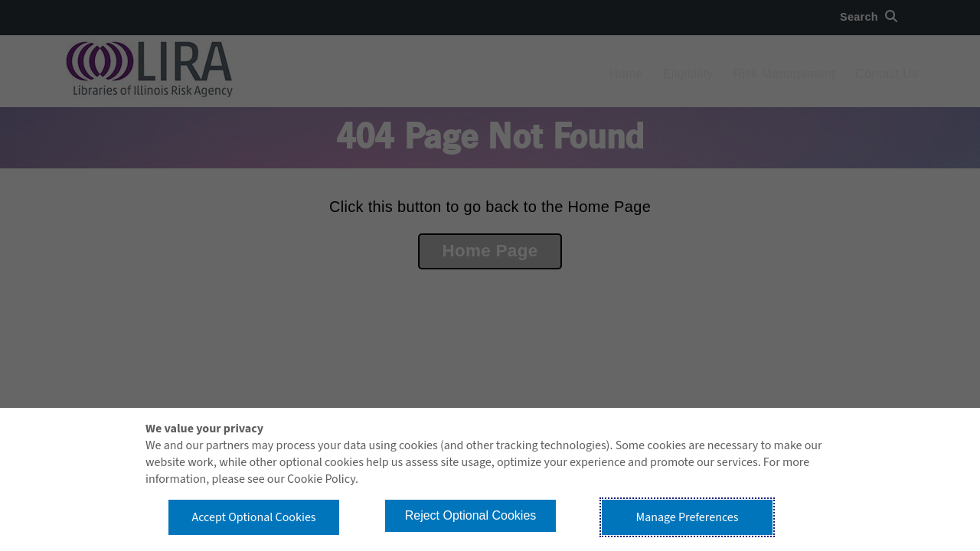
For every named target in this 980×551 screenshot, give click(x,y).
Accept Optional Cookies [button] (253, 517)
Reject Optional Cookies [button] (471, 515)
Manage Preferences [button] (688, 517)
